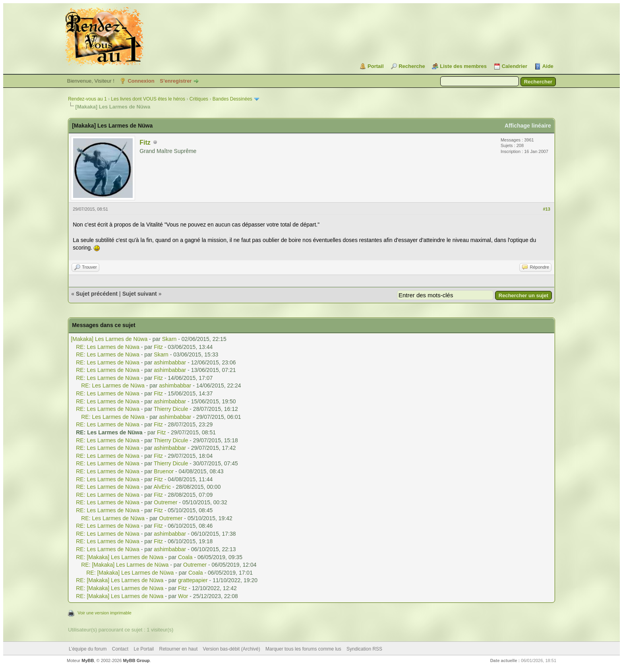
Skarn (169, 339)
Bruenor (164, 471)
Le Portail (144, 649)
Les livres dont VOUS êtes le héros (148, 99)
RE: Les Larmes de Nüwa (108, 347)
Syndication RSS (364, 649)
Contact (120, 649)
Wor (183, 596)
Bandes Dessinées (232, 99)
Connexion (141, 81)
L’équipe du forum (88, 649)
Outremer (165, 502)
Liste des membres (463, 66)
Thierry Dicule (171, 409)
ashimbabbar (170, 362)
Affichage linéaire (528, 126)
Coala (185, 557)
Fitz (145, 142)
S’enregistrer (176, 81)
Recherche (412, 66)
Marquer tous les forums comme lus (303, 649)
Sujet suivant (140, 294)
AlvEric (163, 487)
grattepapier (193, 580)
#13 (546, 209)
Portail (375, 66)
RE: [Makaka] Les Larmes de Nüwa (120, 557)
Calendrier (515, 66)
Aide (548, 66)
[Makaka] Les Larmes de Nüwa (109, 339)
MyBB (88, 660)
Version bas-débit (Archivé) (232, 649)
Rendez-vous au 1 (87, 99)
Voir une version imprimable (104, 613)
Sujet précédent (97, 294)
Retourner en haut (179, 649)
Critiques (199, 99)
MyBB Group (136, 660)
